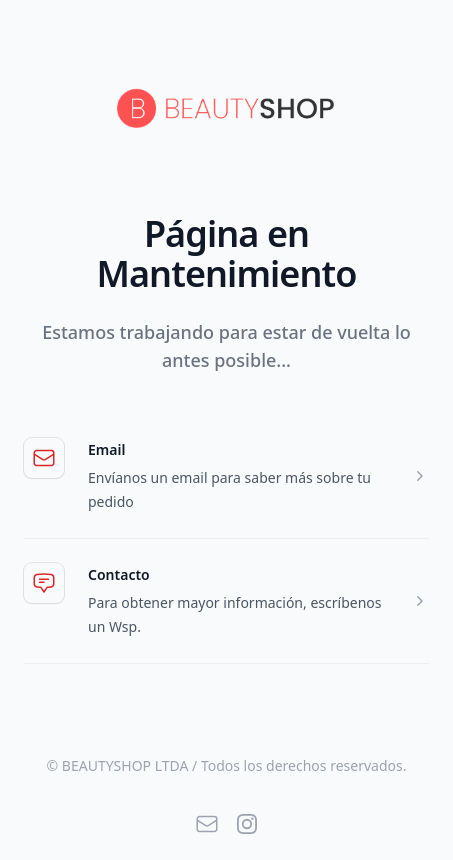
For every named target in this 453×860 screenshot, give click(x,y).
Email (106, 449)
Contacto (119, 574)
